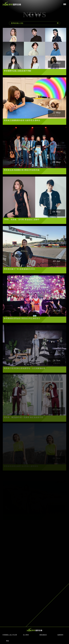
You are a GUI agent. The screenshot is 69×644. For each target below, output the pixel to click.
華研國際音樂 (12, 4)
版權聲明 (60, 635)
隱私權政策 (43, 635)
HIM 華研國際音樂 (34, 630)
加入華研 (26, 635)
